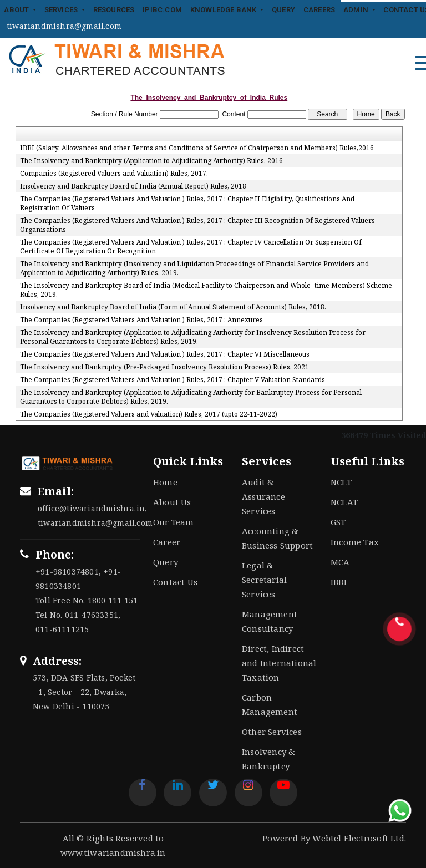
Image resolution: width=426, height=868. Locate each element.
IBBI (339, 582)
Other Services (272, 732)
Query (283, 10)
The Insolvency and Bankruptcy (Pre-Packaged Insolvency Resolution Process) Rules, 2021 (164, 367)
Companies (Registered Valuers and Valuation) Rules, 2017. (114, 174)
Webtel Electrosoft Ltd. (359, 838)
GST (338, 522)
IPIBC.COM (162, 10)
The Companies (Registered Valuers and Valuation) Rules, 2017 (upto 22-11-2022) (149, 414)
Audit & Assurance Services (263, 496)
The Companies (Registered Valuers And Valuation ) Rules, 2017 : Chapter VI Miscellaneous (165, 354)
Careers (319, 10)
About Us (172, 502)
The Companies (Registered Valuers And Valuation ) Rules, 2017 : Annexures (141, 320)
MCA (340, 562)
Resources (114, 10)
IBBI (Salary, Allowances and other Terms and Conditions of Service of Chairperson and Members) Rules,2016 (197, 148)
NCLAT (344, 502)
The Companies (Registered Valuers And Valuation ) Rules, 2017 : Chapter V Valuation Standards (173, 380)
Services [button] (62, 10)
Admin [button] (357, 10)
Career (167, 542)
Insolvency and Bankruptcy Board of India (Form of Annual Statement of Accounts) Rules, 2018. (173, 307)
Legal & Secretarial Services (264, 580)
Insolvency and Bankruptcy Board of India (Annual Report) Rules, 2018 (133, 186)
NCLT (341, 482)
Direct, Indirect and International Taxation (279, 663)
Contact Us (175, 582)
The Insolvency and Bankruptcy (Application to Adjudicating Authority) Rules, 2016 (151, 161)
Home (165, 482)
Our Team (174, 522)
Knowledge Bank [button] (224, 10)
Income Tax (355, 542)
